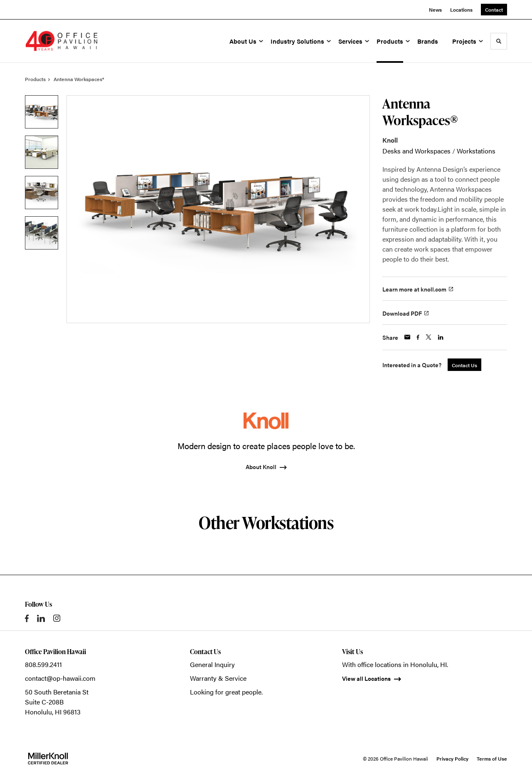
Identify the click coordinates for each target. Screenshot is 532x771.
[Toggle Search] (499, 41)
